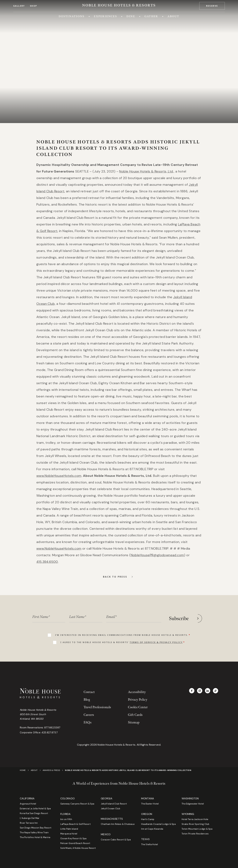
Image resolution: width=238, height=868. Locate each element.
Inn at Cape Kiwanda (152, 829)
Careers (89, 715)
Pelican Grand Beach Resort (75, 843)
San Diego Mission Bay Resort (36, 828)
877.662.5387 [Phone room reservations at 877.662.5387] (52, 728)
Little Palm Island (69, 829)
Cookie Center (138, 707)
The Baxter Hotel (150, 804)
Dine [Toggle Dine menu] (131, 16)
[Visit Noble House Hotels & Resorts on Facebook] (192, 691)
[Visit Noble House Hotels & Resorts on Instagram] (200, 691)
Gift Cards (135, 715)
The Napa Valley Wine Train (34, 833)
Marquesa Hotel (69, 834)
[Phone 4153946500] (47, 562)
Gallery (19, 6)
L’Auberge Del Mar (30, 818)
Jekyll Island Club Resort (114, 804)
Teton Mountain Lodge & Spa (197, 829)
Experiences (105, 16)
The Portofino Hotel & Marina (35, 837)
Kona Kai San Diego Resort (34, 813)
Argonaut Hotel (28, 804)
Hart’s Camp (148, 819)
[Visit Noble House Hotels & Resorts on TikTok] (216, 691)
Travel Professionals (97, 707)
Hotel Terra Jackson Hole (195, 819)
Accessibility (137, 692)
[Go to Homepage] (119, 5)
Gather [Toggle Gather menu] (151, 16)
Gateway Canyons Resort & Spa (77, 804)
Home (23, 770)
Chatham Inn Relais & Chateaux (118, 824)
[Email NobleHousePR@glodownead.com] (157, 555)
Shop (34, 6)
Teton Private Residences (195, 834)
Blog (87, 700)
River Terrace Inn (29, 823)
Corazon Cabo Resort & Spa (116, 840)
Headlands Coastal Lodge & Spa (158, 824)
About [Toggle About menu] (173, 16)
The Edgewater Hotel (193, 804)
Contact (89, 692)
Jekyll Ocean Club (110, 809)
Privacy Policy (138, 700)
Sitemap (134, 722)
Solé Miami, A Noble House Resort (78, 848)
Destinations (72, 16)
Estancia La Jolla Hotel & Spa (35, 809)
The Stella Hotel (149, 844)
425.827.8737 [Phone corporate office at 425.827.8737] (50, 733)
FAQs (88, 722)
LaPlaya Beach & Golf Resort (75, 824)
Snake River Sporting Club (196, 824)
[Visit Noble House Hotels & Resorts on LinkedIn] (208, 691)
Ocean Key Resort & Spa (73, 838)
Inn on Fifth (66, 819)
